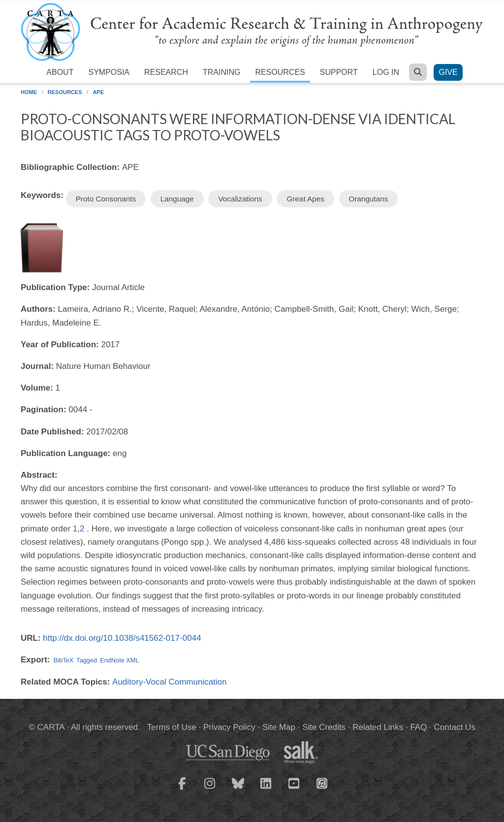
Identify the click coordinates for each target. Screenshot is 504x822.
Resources (280, 72)
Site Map (279, 727)
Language (177, 199)
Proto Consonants (106, 199)
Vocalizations (240, 199)
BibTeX (63, 660)
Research (166, 72)
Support (339, 72)
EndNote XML (119, 660)
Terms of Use (172, 727)
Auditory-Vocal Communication (169, 682)
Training (221, 72)
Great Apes (305, 199)
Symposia (109, 72)
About (60, 72)
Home (29, 92)
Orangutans (369, 199)
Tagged (87, 660)
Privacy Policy (229, 727)
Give (448, 72)
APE (98, 92)
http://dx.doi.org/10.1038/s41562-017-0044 (122, 638)
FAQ (418, 727)
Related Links (378, 727)
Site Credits (324, 727)
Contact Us (455, 727)
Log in (386, 72)
